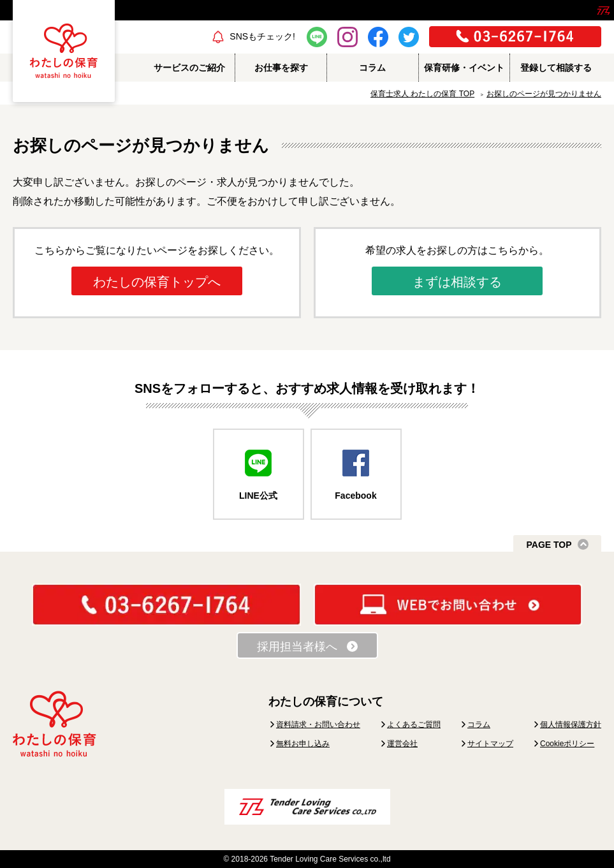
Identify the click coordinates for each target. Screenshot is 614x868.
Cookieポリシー (567, 744)
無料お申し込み (303, 744)
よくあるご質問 (414, 725)
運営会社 (402, 744)
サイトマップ (490, 744)
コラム (479, 725)
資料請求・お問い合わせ (318, 725)
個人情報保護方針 (571, 725)
